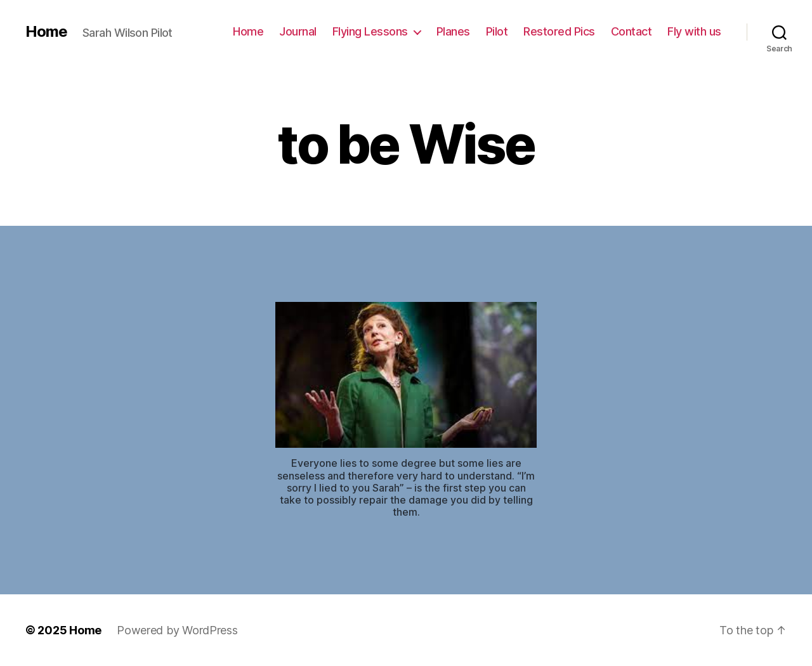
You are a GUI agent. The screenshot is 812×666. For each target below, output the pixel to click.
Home (46, 32)
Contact (632, 31)
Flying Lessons (370, 31)
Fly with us (694, 31)
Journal (298, 31)
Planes (453, 31)
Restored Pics (559, 31)
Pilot (497, 31)
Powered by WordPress (177, 630)
